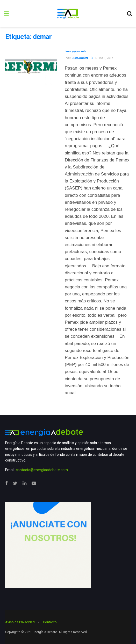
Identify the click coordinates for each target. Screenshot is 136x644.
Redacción (80, 58)
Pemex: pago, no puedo (75, 51)
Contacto (50, 622)
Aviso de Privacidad (20, 622)
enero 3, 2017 (102, 58)
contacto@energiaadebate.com (42, 470)
